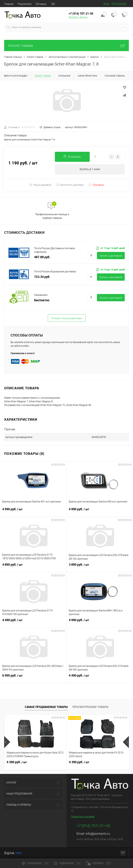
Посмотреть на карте (83, 817)
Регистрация (119, 4)
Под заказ (96, 185)
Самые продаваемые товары (46, 707)
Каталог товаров (66, 45)
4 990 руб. (33, 511)
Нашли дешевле (40, 185)
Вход (106, 4)
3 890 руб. (100, 567)
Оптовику (41, 4)
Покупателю (25, 4)
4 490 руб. (33, 622)
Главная (9, 4)
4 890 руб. (33, 567)
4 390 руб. (17, 762)
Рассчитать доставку (70, 185)
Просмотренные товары (90, 707)
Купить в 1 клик (90, 169)
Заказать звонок (78, 17)
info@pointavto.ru (98, 834)
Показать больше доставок (67, 318)
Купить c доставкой (111, 256)
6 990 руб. (33, 678)
